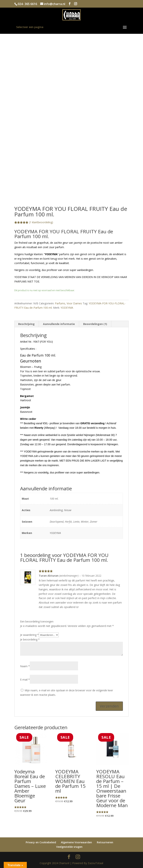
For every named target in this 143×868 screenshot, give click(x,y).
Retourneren (105, 842)
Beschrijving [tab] (26, 324)
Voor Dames (74, 303)
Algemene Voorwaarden (76, 842)
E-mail (25, 680)
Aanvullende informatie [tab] (59, 324)
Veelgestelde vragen (69, 847)
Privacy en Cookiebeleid (41, 842)
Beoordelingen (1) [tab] (95, 324)
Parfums (60, 303)
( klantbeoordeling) (41, 222)
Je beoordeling (30, 639)
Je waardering (29, 635)
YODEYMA (67, 308)
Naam (25, 666)
